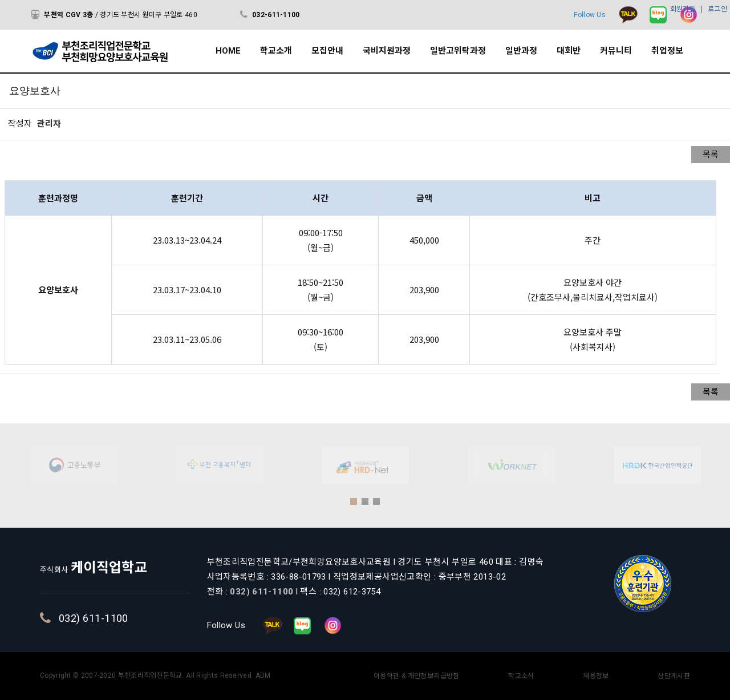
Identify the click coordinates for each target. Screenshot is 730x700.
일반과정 (521, 51)
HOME (228, 51)
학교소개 (276, 51)
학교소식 (521, 676)
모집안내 (327, 51)
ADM (263, 675)
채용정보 (596, 676)
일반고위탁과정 (458, 51)
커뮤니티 (616, 51)
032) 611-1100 (131, 618)
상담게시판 (674, 676)
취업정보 (667, 51)
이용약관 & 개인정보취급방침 (417, 676)
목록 (711, 155)
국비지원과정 (387, 51)
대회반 (569, 51)
